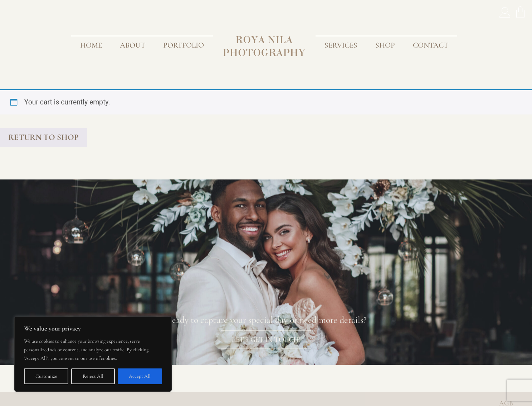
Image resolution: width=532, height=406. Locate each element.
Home (91, 45)
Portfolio (184, 45)
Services (341, 45)
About (133, 45)
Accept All (140, 376)
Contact (431, 45)
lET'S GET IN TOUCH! (266, 348)
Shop (385, 45)
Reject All (93, 376)
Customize (46, 376)
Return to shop (43, 137)
